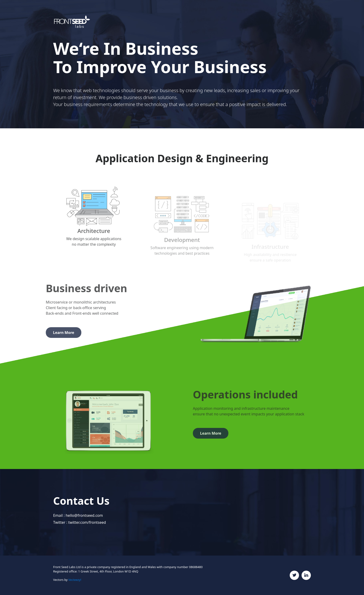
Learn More (52, 333)
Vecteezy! (75, 580)
